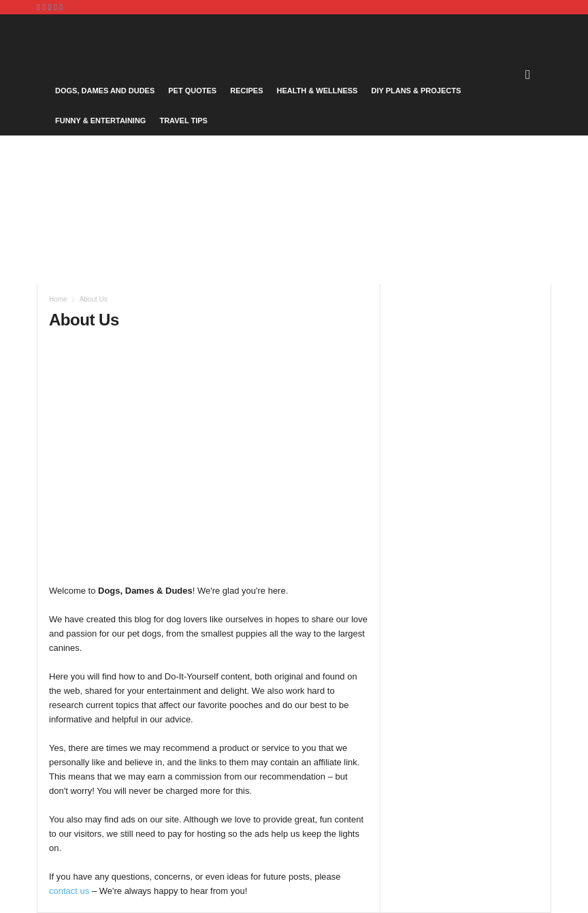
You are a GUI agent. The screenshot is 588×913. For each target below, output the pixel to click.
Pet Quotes (192, 91)
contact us (69, 891)
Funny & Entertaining (100, 121)
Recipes (246, 91)
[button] (531, 75)
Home (58, 299)
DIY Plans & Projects (416, 91)
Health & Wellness (317, 91)
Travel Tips (183, 121)
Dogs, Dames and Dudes (105, 91)
